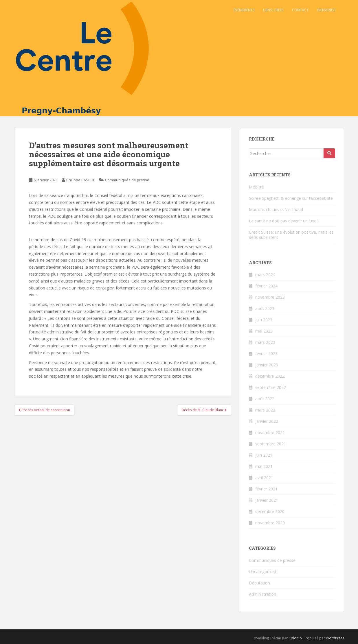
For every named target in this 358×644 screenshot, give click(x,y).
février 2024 (266, 286)
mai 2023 (264, 331)
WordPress (335, 638)
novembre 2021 (270, 432)
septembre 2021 (271, 444)
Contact (300, 10)
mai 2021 (264, 466)
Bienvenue (326, 10)
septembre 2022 (271, 387)
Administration (262, 594)
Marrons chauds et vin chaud (276, 210)
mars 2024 (265, 275)
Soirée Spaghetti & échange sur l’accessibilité (291, 198)
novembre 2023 (270, 297)
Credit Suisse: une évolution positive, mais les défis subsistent (291, 235)
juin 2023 (264, 320)
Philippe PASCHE (81, 180)
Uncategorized (262, 572)
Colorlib (295, 638)
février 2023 (266, 354)
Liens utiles (273, 10)
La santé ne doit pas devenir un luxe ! (284, 221)
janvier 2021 (267, 500)
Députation (259, 583)
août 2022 (265, 399)
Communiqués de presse (127, 180)
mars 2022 (265, 410)
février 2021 (266, 489)
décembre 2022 (270, 376)
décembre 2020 (270, 511)
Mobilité (256, 187)
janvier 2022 (267, 421)
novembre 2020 (270, 523)
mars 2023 (265, 342)
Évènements (244, 10)
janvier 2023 (267, 365)
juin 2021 (264, 455)
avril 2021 (264, 478)
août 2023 (265, 308)
